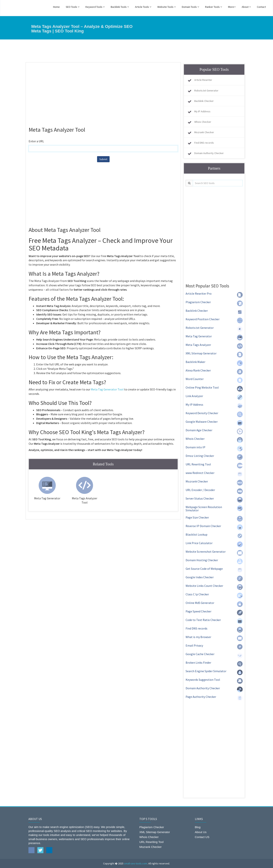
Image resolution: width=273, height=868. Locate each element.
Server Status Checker (200, 498)
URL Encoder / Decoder (200, 490)
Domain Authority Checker (209, 153)
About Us (201, 832)
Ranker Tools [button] (214, 7)
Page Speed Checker (198, 611)
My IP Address (202, 111)
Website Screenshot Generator (206, 552)
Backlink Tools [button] (120, 7)
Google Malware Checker (202, 422)
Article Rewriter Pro (199, 294)
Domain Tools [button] (190, 7)
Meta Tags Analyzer (198, 345)
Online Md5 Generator (200, 603)
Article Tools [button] (143, 7)
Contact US (202, 837)
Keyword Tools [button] (95, 7)
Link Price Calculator (199, 543)
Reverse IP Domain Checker (203, 526)
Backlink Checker (204, 101)
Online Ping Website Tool (202, 387)
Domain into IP (195, 447)
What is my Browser (198, 637)
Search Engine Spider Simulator (206, 671)
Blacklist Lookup (197, 534)
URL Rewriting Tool (198, 464)
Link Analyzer (194, 396)
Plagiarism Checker (198, 302)
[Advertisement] (103, 93)
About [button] (246, 7)
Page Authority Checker (201, 697)
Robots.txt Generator (206, 90)
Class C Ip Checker (197, 594)
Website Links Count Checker (204, 586)
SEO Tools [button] (73, 7)
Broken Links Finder (198, 663)
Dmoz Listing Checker (200, 456)
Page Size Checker (197, 517)
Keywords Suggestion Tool (203, 680)
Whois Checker (203, 122)
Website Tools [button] (167, 7)
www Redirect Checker (200, 473)
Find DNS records (204, 143)
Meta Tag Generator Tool (107, 389)
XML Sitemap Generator (201, 353)
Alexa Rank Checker (198, 370)
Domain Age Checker (199, 430)
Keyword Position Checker (203, 319)
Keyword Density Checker (202, 413)
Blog (198, 827)
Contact (261, 7)
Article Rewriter (203, 80)
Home (56, 7)
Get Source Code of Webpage (204, 569)
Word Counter (195, 379)
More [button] (232, 7)
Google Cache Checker (200, 654)
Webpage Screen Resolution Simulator (204, 509)
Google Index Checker (200, 577)
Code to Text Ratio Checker (203, 620)
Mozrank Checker (204, 132)
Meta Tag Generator (199, 336)
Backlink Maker (195, 362)
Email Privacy (194, 645)
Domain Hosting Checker (202, 560)
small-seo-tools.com (136, 863)
